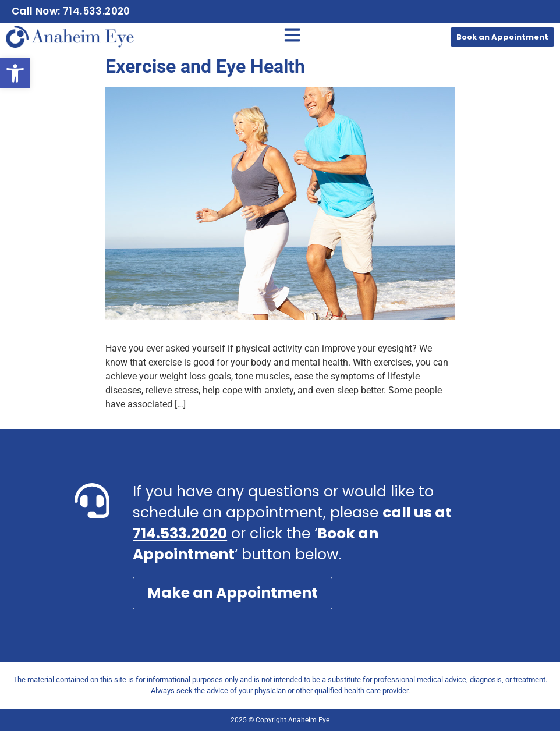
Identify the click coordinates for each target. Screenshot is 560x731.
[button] (15, 73)
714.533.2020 (180, 533)
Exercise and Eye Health (205, 66)
